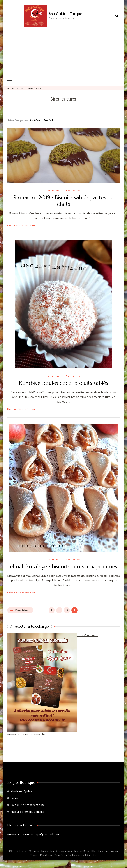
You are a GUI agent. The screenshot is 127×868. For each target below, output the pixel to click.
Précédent (23, 610)
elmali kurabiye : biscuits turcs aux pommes (63, 566)
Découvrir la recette (19, 226)
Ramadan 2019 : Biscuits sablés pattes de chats (63, 201)
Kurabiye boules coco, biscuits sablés (63, 383)
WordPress (61, 855)
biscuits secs (54, 191)
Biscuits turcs (73, 191)
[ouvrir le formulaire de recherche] (117, 16)
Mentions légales (21, 791)
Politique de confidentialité (27, 805)
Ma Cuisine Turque (66, 14)
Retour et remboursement (27, 812)
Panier (14, 798)
